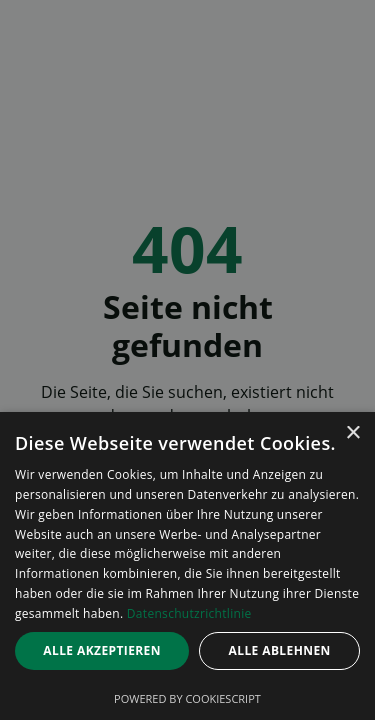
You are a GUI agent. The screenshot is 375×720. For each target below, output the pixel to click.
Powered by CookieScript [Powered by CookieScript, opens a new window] (187, 698)
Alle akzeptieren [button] (102, 650)
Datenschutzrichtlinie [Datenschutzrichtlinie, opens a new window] (189, 613)
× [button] (352, 433)
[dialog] (187, 566)
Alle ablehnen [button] (280, 650)
